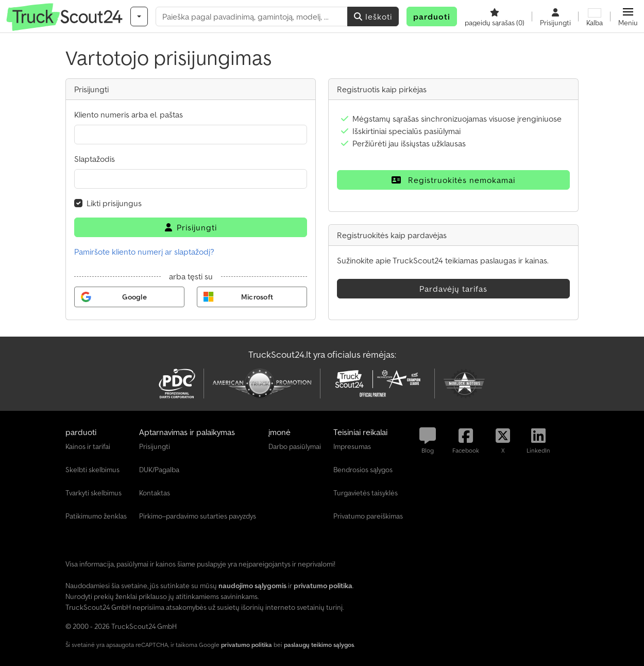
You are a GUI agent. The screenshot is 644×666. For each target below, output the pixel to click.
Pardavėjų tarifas (453, 289)
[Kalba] (595, 16)
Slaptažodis (95, 159)
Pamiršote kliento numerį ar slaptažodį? (144, 252)
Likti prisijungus (114, 203)
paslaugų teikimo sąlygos (319, 645)
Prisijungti (191, 227)
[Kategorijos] (139, 16)
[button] (628, 16)
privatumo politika (247, 645)
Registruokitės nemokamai (453, 180)
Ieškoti (373, 16)
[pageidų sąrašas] (495, 16)
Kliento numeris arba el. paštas (129, 114)
